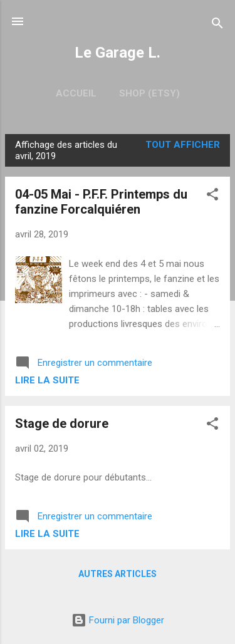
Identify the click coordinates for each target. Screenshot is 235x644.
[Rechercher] (217, 25)
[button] (212, 196)
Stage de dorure (62, 423)
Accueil (76, 93)
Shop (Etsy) (149, 93)
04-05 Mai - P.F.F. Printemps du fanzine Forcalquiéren (101, 202)
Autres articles (118, 574)
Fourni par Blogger (118, 620)
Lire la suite (47, 380)
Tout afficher (183, 145)
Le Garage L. (118, 53)
